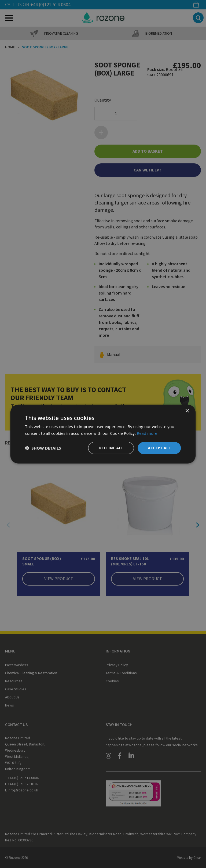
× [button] (187, 411)
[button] (43, 448)
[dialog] (103, 434)
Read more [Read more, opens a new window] (147, 433)
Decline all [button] (111, 448)
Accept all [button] (159, 448)
